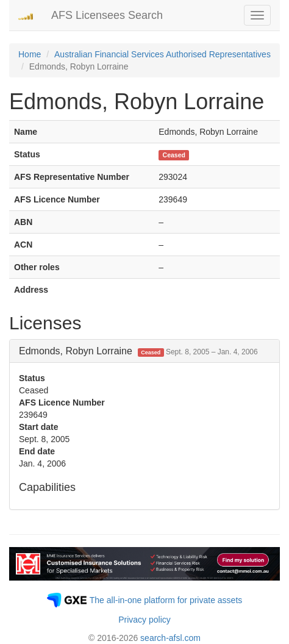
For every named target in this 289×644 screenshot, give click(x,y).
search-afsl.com (170, 638)
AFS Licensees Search (107, 15)
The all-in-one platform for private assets (166, 600)
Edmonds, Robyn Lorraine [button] (138, 351)
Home (30, 54)
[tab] (144, 351)
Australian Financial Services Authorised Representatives (162, 54)
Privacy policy (144, 620)
